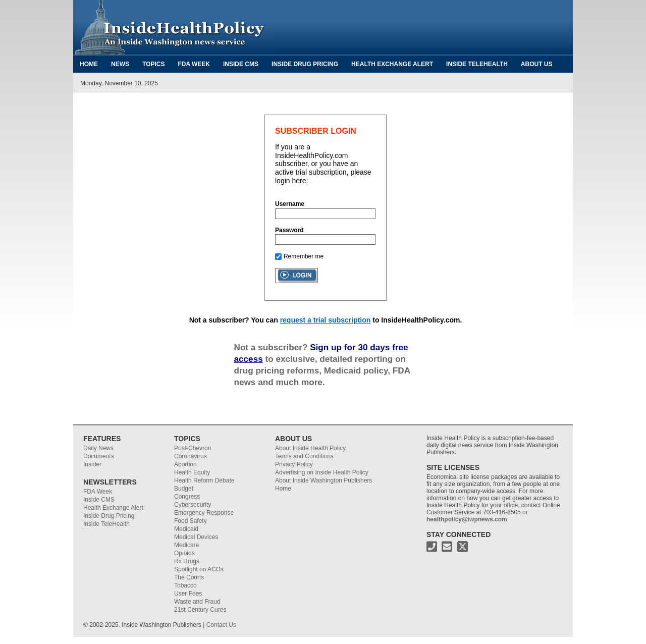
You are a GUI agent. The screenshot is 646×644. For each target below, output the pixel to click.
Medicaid (186, 529)
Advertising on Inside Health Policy (322, 472)
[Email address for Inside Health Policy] (447, 549)
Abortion (185, 464)
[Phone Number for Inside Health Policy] (432, 549)
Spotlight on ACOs (199, 569)
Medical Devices (196, 537)
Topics (153, 64)
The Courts (189, 577)
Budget (184, 489)
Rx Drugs (187, 561)
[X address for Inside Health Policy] (463, 549)
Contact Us (221, 625)
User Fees (188, 594)
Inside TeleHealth (477, 64)
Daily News (98, 448)
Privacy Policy (294, 464)
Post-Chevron (193, 448)
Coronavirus (191, 456)
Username (290, 204)
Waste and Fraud (197, 602)
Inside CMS (241, 64)
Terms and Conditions (304, 456)
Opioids (184, 553)
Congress (187, 497)
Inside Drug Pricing (305, 64)
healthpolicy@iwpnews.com (467, 519)
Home (89, 64)
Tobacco (185, 585)
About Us (537, 64)
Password (289, 230)
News (120, 64)
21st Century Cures (200, 610)
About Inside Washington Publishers (324, 480)
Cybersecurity (193, 505)
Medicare (186, 545)
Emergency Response (204, 513)
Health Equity (192, 472)
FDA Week (194, 64)
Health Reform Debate (204, 480)
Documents (99, 456)
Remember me (304, 256)
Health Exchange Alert (392, 64)
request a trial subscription (326, 320)
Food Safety (191, 521)
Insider (92, 464)
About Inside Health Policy (310, 448)
